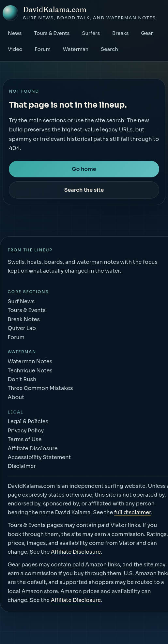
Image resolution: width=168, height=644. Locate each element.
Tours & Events (52, 33)
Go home (84, 169)
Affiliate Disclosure (76, 552)
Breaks (121, 33)
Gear (147, 33)
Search (109, 49)
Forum (43, 49)
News (15, 33)
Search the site (84, 190)
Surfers (91, 33)
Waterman (76, 49)
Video (15, 49)
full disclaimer (133, 512)
